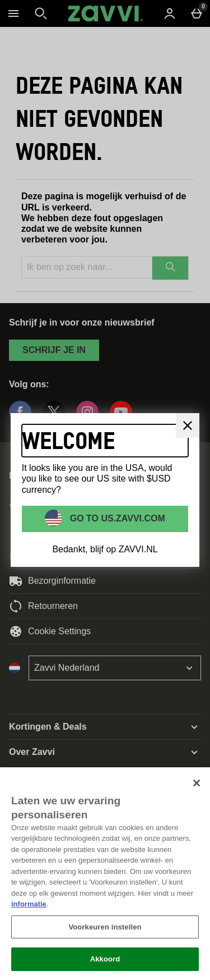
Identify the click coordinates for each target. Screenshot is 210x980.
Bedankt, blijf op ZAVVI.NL (105, 549)
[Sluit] (188, 425)
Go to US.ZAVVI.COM (116, 518)
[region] (105, 874)
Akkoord (105, 959)
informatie (29, 904)
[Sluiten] (197, 783)
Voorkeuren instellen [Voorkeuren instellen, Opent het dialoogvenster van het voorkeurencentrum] (105, 927)
